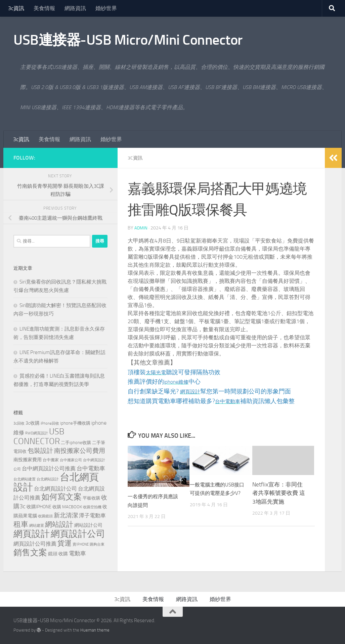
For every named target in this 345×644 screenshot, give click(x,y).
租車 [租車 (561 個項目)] (21, 524)
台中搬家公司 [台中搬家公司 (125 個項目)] (71, 460)
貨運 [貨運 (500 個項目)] (64, 543)
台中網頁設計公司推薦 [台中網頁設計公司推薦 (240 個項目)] (49, 468)
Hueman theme (95, 630)
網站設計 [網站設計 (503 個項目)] (59, 524)
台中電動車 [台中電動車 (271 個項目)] (91, 468)
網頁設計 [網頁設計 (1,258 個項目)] (32, 534)
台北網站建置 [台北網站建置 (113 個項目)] (25, 479)
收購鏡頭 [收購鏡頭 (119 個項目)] (45, 516)
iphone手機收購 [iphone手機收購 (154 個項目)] (75, 423)
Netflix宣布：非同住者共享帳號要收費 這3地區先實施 (279, 493)
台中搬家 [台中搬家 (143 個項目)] (51, 460)
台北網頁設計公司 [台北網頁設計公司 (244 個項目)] (55, 489)
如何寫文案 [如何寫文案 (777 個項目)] (61, 497)
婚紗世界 (106, 8)
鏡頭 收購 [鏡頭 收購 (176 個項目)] (58, 554)
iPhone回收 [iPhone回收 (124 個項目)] (50, 423)
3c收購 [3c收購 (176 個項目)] (33, 423)
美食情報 (44, 8)
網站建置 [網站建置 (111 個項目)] (37, 526)
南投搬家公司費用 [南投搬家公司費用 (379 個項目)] (80, 451)
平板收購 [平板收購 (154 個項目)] (91, 498)
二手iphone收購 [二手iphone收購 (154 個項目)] (76, 443)
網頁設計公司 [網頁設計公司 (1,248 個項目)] (78, 534)
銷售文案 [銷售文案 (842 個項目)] (30, 552)
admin (141, 228)
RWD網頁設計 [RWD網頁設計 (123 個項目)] (37, 433)
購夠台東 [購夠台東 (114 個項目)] (97, 544)
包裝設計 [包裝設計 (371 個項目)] (40, 451)
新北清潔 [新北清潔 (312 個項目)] (66, 515)
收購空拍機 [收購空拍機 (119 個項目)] (92, 507)
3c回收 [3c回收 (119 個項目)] (19, 423)
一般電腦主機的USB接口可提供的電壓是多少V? (215, 493)
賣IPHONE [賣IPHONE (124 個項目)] (81, 544)
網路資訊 (75, 8)
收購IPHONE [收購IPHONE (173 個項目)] (39, 507)
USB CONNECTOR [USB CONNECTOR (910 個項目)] (39, 436)
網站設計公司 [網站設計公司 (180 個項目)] (88, 525)
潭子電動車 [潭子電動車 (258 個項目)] (92, 516)
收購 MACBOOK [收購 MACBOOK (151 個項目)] (67, 507)
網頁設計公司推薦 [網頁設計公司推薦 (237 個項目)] (35, 544)
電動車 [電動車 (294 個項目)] (77, 553)
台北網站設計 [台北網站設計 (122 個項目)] (48, 479)
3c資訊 (16, 8)
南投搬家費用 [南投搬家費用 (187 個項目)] (28, 460)
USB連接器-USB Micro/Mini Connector (128, 40)
